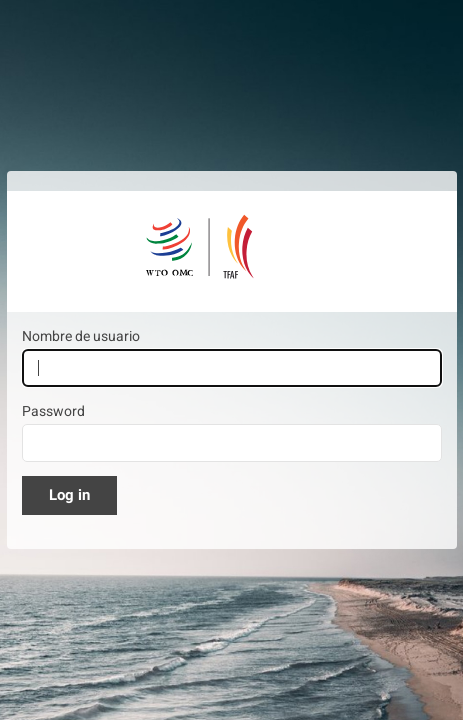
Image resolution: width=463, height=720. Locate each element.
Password (53, 411)
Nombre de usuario (81, 336)
